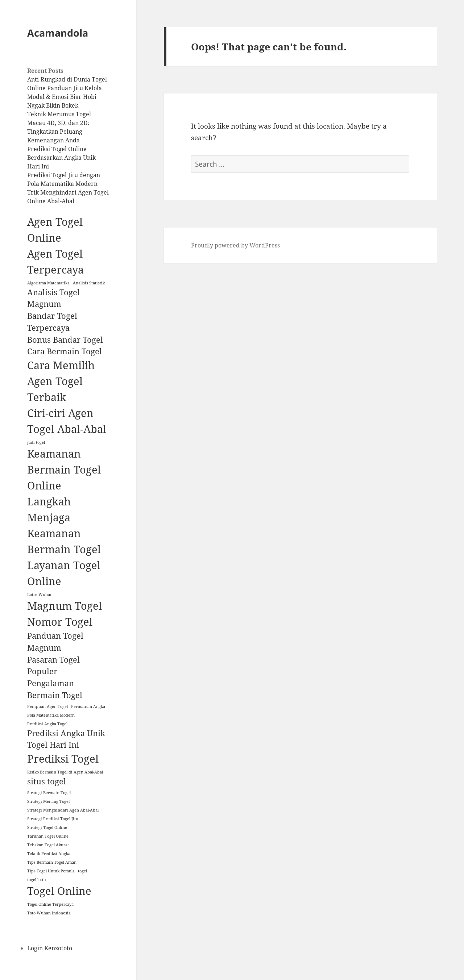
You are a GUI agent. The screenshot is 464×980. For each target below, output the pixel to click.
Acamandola (58, 33)
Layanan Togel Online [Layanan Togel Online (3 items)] (64, 573)
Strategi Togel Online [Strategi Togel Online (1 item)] (47, 827)
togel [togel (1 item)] (82, 871)
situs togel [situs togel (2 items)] (47, 781)
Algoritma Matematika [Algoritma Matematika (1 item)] (48, 283)
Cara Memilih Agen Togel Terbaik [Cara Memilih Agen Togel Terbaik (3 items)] (61, 381)
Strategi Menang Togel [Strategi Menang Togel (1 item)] (48, 801)
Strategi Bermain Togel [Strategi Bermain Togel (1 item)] (49, 793)
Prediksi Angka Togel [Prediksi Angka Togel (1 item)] (47, 724)
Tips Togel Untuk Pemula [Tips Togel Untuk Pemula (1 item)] (51, 871)
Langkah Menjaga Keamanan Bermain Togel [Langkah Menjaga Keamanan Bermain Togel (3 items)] (64, 525)
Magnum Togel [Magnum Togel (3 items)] (65, 606)
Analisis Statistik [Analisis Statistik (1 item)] (89, 283)
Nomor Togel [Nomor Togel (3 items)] (60, 622)
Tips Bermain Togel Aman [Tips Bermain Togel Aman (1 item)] (52, 862)
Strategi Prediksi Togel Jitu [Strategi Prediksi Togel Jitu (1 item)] (53, 819)
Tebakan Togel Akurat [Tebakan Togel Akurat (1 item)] (48, 845)
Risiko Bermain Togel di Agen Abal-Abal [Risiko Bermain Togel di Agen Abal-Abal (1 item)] (65, 772)
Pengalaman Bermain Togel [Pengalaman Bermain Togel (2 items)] (55, 689)
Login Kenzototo (50, 948)
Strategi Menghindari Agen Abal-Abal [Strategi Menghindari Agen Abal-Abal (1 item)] (63, 810)
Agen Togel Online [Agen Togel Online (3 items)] (55, 230)
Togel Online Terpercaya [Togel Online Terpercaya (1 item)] (50, 904)
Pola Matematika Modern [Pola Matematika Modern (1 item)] (51, 715)
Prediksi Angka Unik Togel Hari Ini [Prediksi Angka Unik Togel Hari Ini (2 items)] (66, 739)
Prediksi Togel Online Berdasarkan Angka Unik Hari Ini (61, 158)
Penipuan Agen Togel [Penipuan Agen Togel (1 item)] (47, 706)
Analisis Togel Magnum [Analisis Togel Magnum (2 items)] (53, 298)
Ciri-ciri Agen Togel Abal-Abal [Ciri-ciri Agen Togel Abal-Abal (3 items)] (67, 421)
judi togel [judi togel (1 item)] (36, 442)
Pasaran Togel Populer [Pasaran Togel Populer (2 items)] (53, 666)
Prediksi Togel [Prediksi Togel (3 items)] (63, 759)
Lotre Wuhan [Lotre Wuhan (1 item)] (40, 595)
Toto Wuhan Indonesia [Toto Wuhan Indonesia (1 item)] (49, 913)
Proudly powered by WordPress (235, 245)
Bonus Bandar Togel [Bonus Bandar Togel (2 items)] (65, 340)
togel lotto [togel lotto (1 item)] (36, 880)
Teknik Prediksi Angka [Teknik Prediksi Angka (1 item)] (49, 854)
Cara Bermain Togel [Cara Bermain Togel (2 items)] (65, 351)
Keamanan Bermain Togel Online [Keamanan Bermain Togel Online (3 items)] (64, 470)
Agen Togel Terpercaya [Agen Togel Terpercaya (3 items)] (55, 262)
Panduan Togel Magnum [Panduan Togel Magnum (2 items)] (55, 642)
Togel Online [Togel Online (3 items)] (59, 891)
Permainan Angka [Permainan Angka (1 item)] (88, 706)
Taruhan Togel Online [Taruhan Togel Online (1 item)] (48, 836)
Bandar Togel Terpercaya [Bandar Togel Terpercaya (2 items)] (52, 322)
